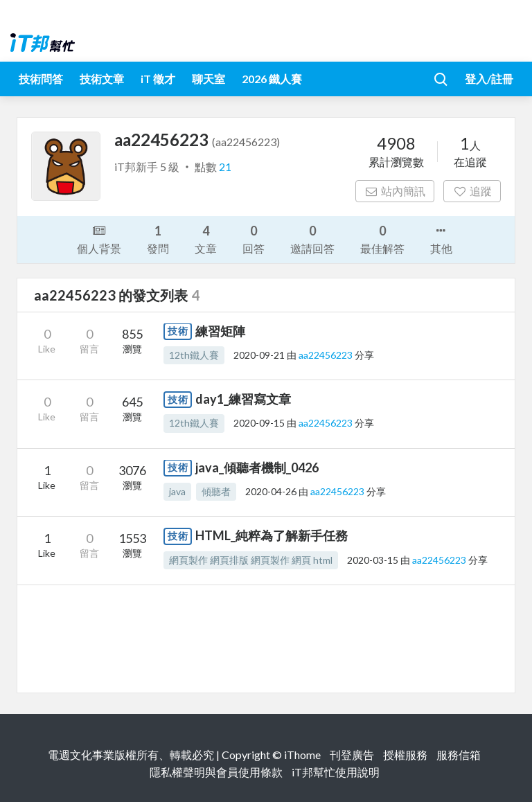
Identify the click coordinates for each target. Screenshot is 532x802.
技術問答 (41, 79)
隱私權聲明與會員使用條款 (216, 772)
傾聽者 (216, 491)
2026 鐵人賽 (272, 79)
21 (225, 167)
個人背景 (99, 238)
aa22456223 (327, 355)
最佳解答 (382, 239)
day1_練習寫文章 (243, 399)
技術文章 (102, 79)
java (177, 491)
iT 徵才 (158, 79)
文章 (206, 239)
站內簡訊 (395, 191)
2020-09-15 (259, 423)
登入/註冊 (489, 79)
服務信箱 (459, 755)
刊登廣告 (352, 755)
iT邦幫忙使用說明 (336, 772)
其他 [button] (441, 238)
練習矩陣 (220, 331)
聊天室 (209, 79)
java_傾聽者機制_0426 (257, 467)
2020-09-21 (259, 355)
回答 (254, 239)
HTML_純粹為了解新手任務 (272, 535)
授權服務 (405, 755)
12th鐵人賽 (194, 355)
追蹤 (472, 191)
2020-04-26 (271, 491)
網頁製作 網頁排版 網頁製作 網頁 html (251, 560)
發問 (158, 239)
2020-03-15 (373, 560)
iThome (302, 755)
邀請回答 (312, 239)
